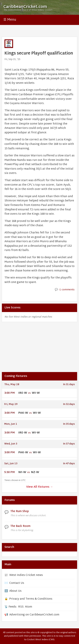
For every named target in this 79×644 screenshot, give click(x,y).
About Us (15, 591)
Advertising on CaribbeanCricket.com (34, 615)
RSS (21, 607)
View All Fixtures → (39, 487)
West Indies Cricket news (26, 575)
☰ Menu (10, 20)
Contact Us (17, 583)
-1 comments (67, 290)
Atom (29, 607)
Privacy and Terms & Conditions (31, 599)
